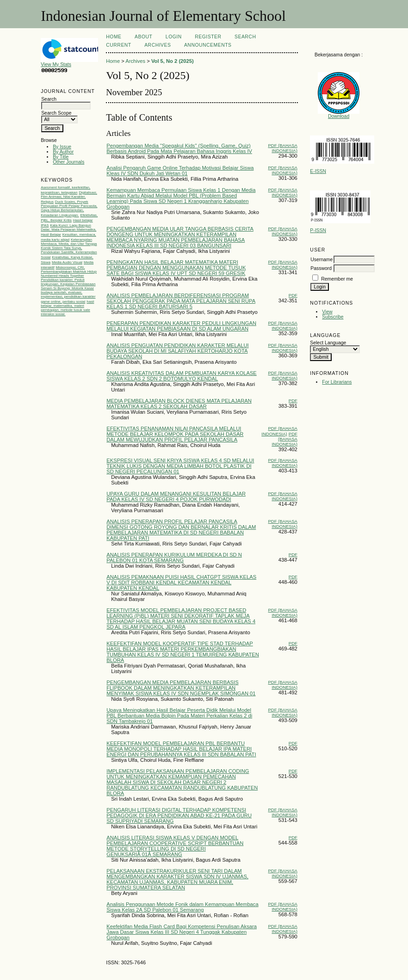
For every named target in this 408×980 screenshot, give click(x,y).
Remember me (337, 279)
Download (339, 116)
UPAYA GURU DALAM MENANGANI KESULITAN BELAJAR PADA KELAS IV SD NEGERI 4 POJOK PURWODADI (176, 496)
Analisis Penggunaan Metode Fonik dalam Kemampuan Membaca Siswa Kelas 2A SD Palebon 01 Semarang (182, 907)
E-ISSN (318, 171)
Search (245, 37)
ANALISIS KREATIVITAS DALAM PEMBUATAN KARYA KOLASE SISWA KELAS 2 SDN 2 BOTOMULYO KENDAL (182, 376)
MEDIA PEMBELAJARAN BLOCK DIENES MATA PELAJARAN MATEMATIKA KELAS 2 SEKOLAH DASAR (179, 404)
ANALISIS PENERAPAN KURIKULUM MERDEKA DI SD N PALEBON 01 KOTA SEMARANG (174, 557)
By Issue (62, 147)
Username (321, 260)
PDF (293, 295)
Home (114, 37)
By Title (61, 157)
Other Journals (68, 162)
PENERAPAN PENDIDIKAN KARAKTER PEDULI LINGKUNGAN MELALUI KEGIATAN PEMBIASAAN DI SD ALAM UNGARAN (181, 326)
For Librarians (337, 382)
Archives (158, 45)
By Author (63, 152)
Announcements (208, 45)
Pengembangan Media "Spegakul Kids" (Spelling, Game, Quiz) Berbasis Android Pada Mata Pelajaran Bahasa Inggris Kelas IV (179, 148)
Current (118, 45)
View (327, 312)
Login (174, 37)
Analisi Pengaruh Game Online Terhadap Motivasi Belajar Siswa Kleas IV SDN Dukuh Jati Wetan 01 (180, 171)
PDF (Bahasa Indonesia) (282, 148)
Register (208, 37)
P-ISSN (318, 230)
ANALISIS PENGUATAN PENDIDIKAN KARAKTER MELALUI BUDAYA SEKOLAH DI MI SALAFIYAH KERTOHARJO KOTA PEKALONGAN (177, 351)
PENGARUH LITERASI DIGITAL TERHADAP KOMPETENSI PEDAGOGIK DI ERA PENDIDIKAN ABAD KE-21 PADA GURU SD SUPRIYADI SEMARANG (179, 815)
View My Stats (75, 62)
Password (321, 268)
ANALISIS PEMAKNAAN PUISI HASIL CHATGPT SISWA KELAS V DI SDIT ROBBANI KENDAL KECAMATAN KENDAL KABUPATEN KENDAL (181, 582)
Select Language (328, 343)
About (143, 37)
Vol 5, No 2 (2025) (173, 61)
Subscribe (333, 317)
